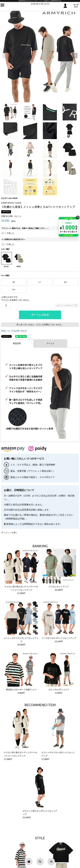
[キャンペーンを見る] (69, 227)
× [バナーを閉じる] (78, 217)
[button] (75, 56)
